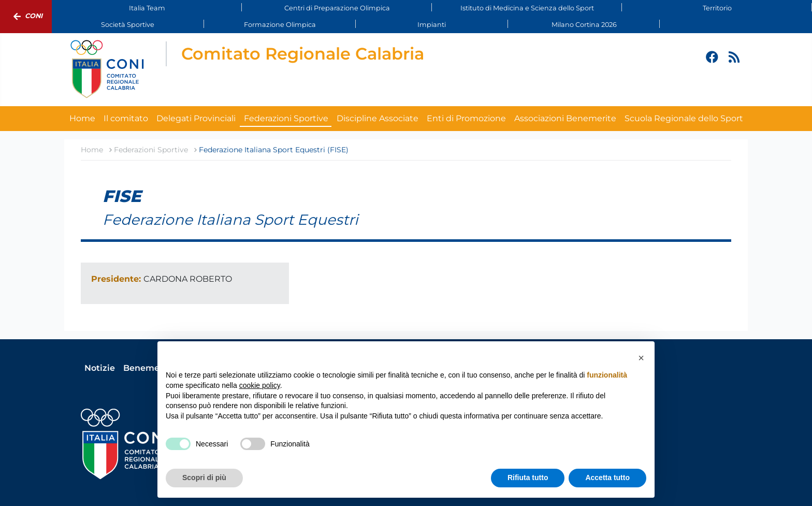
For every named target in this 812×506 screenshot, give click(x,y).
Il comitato (126, 118)
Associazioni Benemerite (565, 118)
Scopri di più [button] (204, 478)
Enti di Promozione (466, 118)
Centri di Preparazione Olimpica (337, 8)
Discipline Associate (378, 118)
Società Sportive (128, 25)
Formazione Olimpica (280, 25)
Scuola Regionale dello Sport (684, 118)
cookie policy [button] (260, 385)
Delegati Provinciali (196, 118)
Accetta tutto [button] (607, 478)
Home (82, 118)
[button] (641, 358)
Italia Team (147, 8)
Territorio (717, 8)
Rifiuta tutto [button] (528, 478)
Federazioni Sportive (286, 118)
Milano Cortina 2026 (584, 25)
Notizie (100, 368)
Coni (26, 17)
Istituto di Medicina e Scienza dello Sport (527, 8)
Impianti (432, 25)
